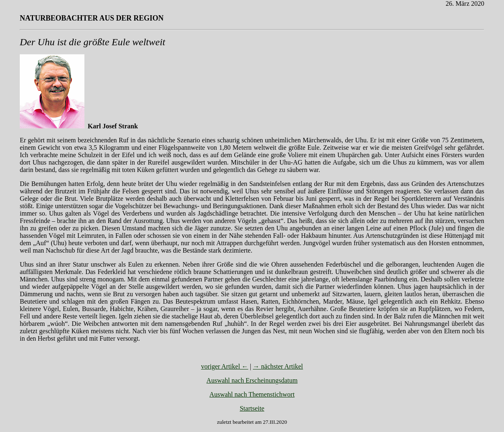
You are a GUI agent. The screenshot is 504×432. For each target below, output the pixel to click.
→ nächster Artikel (278, 366)
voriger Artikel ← (225, 366)
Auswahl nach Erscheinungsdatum (252, 380)
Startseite (252, 408)
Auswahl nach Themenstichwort (252, 394)
